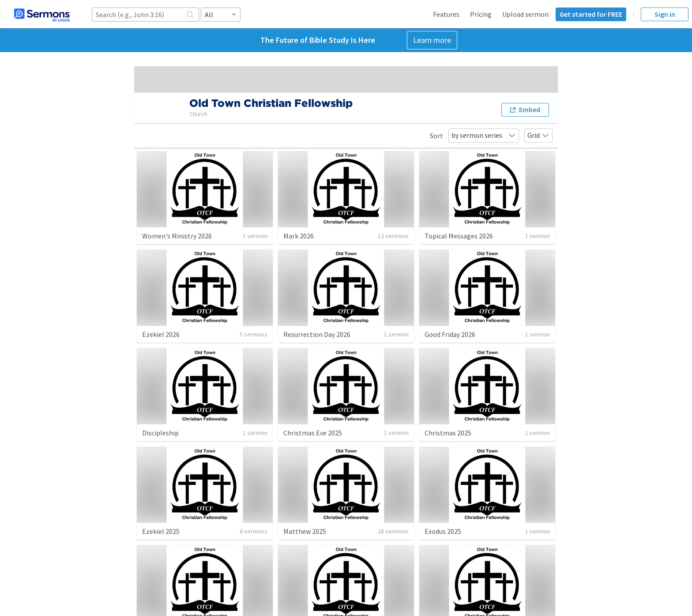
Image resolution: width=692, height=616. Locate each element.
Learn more (432, 40)
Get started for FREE (591, 14)
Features (446, 14)
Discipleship (160, 433)
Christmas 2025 (448, 433)
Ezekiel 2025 (161, 531)
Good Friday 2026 (450, 334)
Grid (538, 135)
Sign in (665, 14)
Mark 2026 (299, 236)
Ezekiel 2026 (161, 334)
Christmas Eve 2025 (313, 433)
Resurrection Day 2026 (317, 334)
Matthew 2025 (305, 531)
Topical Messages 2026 (459, 236)
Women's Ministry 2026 (177, 236)
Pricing (481, 14)
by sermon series (484, 135)
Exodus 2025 (443, 531)
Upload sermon (525, 14)
